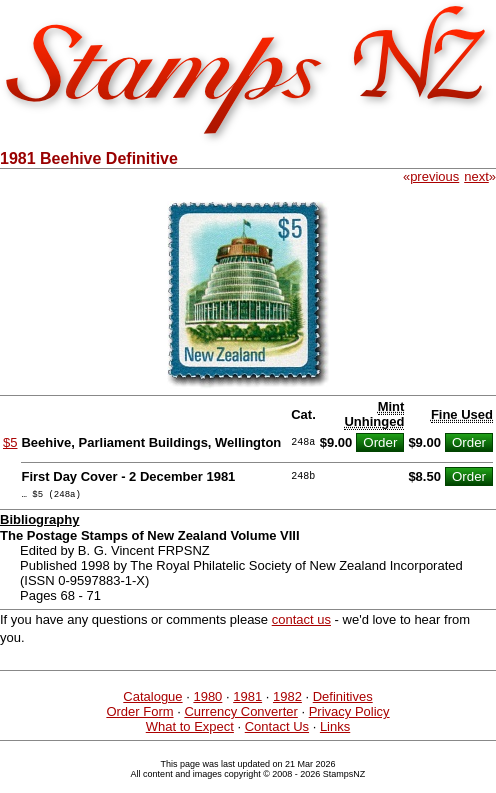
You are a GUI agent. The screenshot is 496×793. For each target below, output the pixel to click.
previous (434, 176)
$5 (10, 442)
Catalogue (152, 699)
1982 (287, 699)
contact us (301, 622)
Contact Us (277, 729)
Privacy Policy (349, 714)
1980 (207, 699)
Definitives (343, 699)
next (476, 176)
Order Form (139, 714)
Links (335, 729)
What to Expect (190, 729)
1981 (247, 699)
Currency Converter (240, 714)
